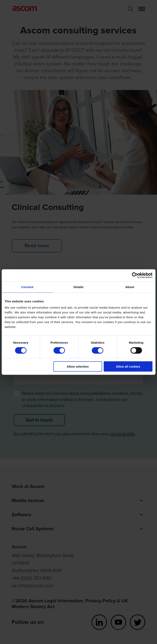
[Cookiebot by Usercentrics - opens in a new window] (135, 275)
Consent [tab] (27, 287)
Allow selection (78, 366)
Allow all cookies (128, 366)
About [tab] (130, 287)
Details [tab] (79, 287)
